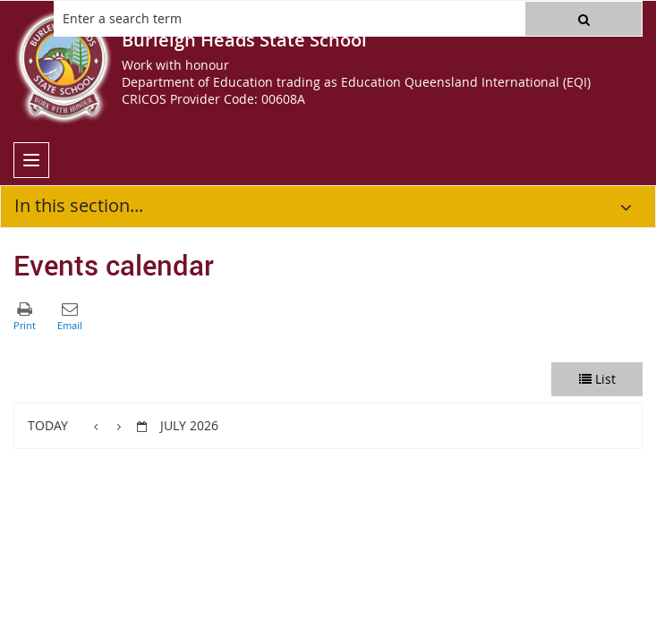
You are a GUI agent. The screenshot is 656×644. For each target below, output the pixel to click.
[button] (584, 19)
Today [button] (48, 425)
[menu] (31, 160)
